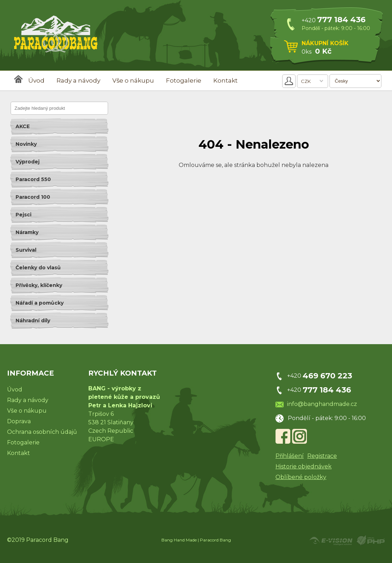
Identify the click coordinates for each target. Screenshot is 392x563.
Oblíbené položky (301, 477)
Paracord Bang (215, 540)
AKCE (23, 126)
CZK (306, 81)
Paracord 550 (33, 179)
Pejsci (23, 215)
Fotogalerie (184, 80)
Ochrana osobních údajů (42, 432)
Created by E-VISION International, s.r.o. (331, 540)
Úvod (36, 80)
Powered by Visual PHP (370, 540)
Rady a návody (78, 80)
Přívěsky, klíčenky (39, 285)
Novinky (26, 144)
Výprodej (28, 162)
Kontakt (225, 80)
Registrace (322, 456)
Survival (26, 250)
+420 (334, 20)
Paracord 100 (33, 197)
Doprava (19, 421)
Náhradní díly (33, 321)
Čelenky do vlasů (38, 268)
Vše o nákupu (133, 80)
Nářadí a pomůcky (40, 303)
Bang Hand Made (179, 540)
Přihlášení (290, 456)
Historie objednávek (304, 466)
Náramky (27, 232)
